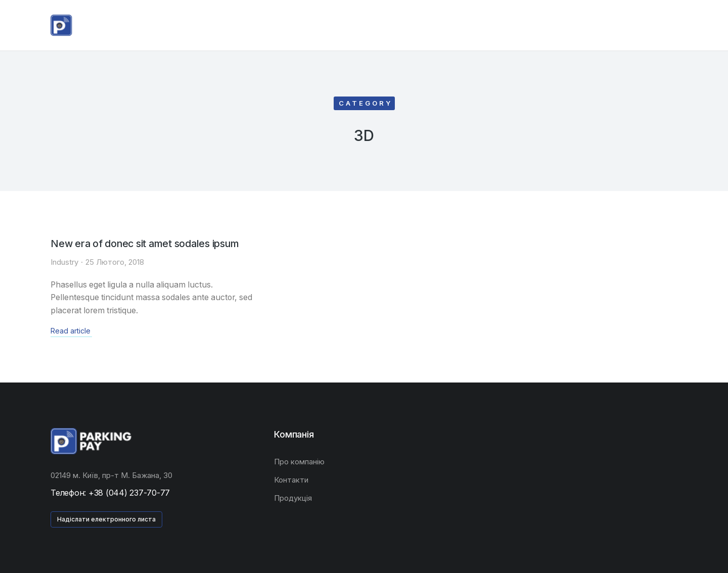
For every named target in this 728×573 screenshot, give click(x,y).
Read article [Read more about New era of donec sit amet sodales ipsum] (71, 331)
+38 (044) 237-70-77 (129, 493)
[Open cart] (673, 25)
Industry (64, 261)
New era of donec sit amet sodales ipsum (146, 244)
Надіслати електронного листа (106, 519)
